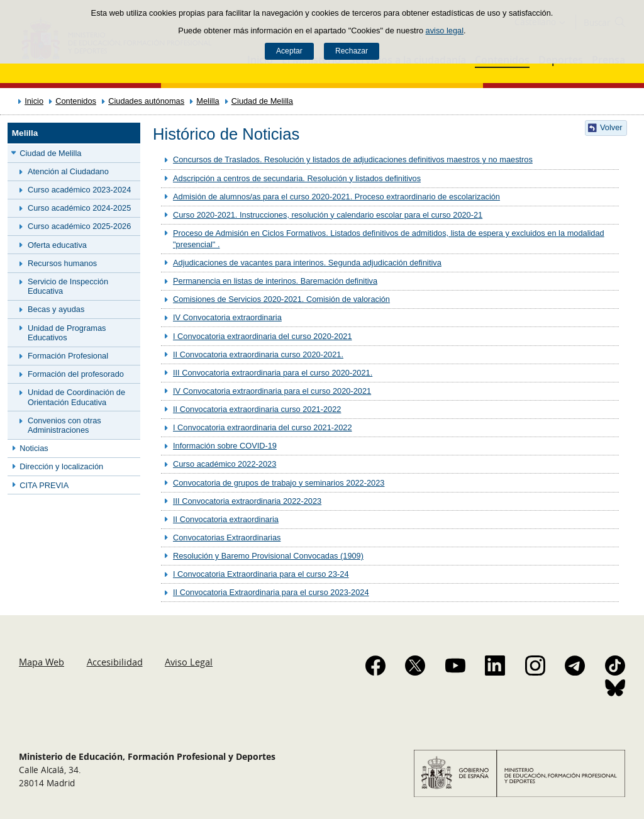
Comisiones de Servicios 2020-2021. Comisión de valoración (281, 299)
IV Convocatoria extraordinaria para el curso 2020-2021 (272, 391)
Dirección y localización (61, 466)
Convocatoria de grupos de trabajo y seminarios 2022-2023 (279, 483)
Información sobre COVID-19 (225, 446)
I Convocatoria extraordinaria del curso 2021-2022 (263, 427)
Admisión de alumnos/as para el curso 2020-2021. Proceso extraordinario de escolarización (336, 197)
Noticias (34, 448)
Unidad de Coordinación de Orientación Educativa (76, 397)
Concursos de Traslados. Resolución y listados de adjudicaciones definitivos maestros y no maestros (353, 159)
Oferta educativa (57, 245)
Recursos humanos (62, 263)
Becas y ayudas (56, 309)
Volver (611, 127)
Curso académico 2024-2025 (79, 208)
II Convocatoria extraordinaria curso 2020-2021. (258, 354)
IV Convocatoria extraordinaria (227, 317)
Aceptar (289, 51)
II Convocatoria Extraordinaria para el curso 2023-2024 (271, 592)
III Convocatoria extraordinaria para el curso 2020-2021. (273, 373)
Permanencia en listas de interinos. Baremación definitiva (275, 281)
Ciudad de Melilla (262, 101)
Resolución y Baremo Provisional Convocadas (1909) (268, 556)
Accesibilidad (115, 662)
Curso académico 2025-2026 (79, 226)
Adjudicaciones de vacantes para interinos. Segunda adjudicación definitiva (307, 263)
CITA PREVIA (44, 485)
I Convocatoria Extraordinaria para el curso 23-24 (261, 574)
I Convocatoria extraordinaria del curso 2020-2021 (263, 336)
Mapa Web (42, 662)
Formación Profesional (68, 356)
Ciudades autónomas (146, 101)
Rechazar (352, 51)
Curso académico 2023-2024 (79, 190)
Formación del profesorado (76, 374)
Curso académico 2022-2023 (225, 464)
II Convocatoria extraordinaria (226, 519)
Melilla (208, 101)
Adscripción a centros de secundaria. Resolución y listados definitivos (297, 178)
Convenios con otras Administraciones (64, 425)
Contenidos (76, 101)
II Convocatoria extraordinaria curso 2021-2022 (257, 409)
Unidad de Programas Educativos (67, 333)
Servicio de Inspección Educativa (68, 286)
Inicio (34, 101)
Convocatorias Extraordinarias (227, 538)
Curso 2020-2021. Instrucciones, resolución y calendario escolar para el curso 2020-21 (328, 215)
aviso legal (445, 31)
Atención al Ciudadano (68, 171)
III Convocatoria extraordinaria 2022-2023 (247, 501)
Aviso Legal (189, 662)
